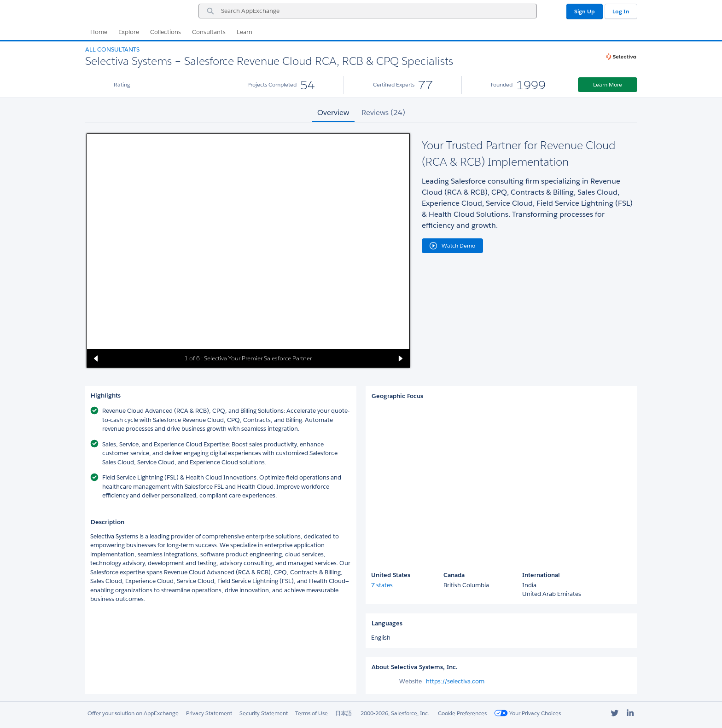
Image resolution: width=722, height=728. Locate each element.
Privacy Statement (209, 713)
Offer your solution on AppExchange (133, 713)
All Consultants (112, 49)
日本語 (344, 713)
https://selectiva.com (455, 681)
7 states (382, 585)
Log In (621, 11)
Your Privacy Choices (527, 713)
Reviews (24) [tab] (383, 113)
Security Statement (264, 713)
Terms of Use (312, 713)
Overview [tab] (333, 113)
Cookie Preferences (462, 713)
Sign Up (585, 11)
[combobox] (368, 11)
